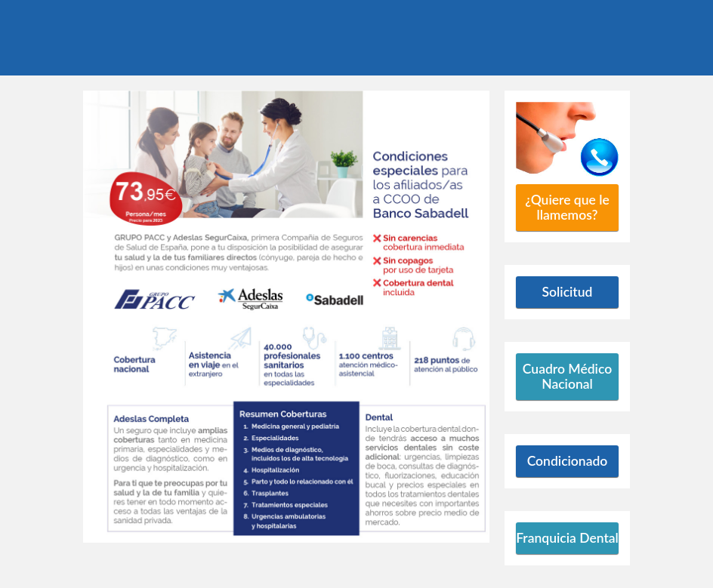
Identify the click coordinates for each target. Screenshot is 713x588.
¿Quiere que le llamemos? (567, 207)
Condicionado (568, 461)
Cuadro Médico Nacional (567, 376)
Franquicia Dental (567, 538)
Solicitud (568, 292)
